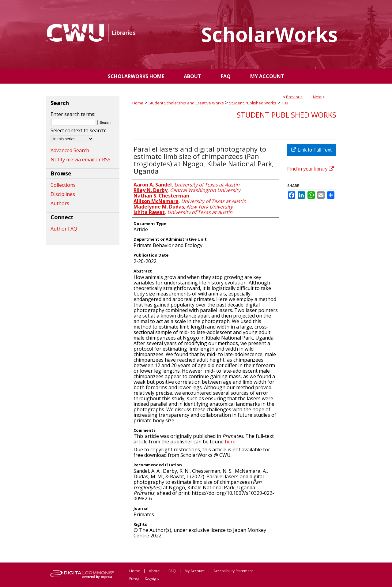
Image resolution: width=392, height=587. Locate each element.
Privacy (134, 578)
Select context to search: (78, 130)
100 (285, 103)
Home (138, 103)
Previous (294, 97)
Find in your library (311, 169)
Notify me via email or (81, 160)
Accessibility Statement (233, 571)
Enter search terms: (73, 114)
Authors (60, 203)
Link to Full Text (311, 150)
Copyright (152, 578)
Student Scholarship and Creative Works (186, 103)
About (154, 571)
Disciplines (63, 194)
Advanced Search (70, 150)
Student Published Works (253, 103)
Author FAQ (64, 229)
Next (317, 97)
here (230, 442)
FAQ (172, 571)
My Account (195, 571)
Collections (63, 185)
